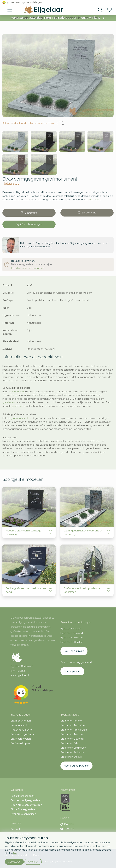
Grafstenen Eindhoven (73, 748)
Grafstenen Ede (69, 743)
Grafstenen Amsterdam (74, 730)
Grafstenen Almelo (71, 721)
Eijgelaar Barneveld (72, 633)
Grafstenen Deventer (72, 739)
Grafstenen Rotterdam (73, 752)
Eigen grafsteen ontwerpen (26, 805)
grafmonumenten (21, 418)
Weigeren (33, 862)
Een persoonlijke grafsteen (26, 800)
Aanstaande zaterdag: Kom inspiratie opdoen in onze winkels (58, 18)
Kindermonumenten (22, 730)
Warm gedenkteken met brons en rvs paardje (83, 532)
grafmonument (16, 392)
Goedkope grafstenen (23, 734)
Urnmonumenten (20, 725)
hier (15, 853)
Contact (15, 829)
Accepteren (14, 862)
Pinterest (67, 824)
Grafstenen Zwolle (71, 757)
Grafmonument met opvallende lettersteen (82, 590)
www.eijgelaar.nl (20, 675)
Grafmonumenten (21, 721)
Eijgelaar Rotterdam (72, 642)
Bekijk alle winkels (74, 651)
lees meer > (95, 200)
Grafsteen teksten (21, 739)
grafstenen (9, 402)
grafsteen (17, 406)
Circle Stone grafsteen (23, 809)
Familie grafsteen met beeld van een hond (27, 590)
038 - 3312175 (18, 671)
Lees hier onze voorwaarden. (28, 268)
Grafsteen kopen (20, 743)
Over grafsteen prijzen (23, 814)
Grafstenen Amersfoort (73, 725)
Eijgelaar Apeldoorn (72, 638)
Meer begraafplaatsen (76, 766)
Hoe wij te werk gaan (23, 796)
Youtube (67, 829)
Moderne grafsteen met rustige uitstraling (23, 532)
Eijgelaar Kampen (70, 629)
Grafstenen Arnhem (72, 734)
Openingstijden (72, 671)
